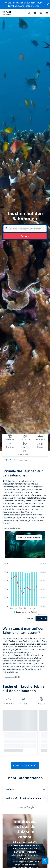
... (4, 460)
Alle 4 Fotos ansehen (29, 537)
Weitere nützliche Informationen (23, 798)
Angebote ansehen (30, 6)
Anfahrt (10, 789)
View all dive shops (25, 766)
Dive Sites (24, 701)
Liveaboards (9, 701)
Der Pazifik (11, 460)
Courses (41, 701)
